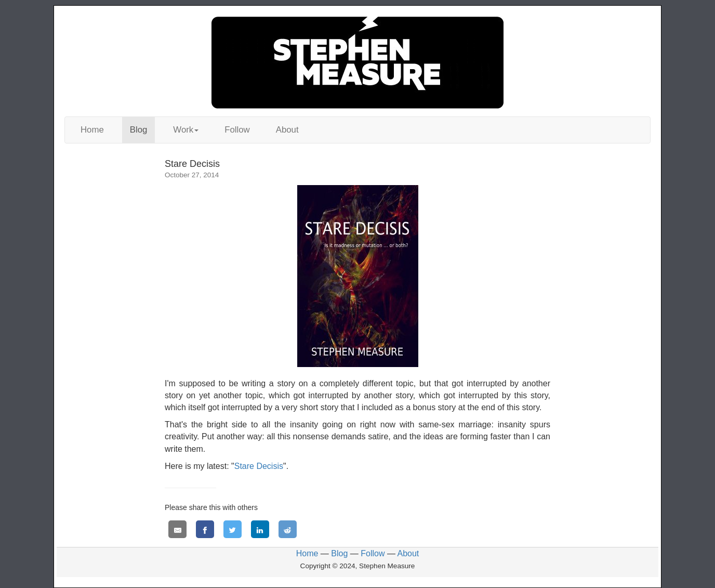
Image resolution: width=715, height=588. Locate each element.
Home (92, 130)
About (287, 130)
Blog (139, 130)
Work (186, 130)
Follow (237, 130)
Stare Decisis (259, 466)
